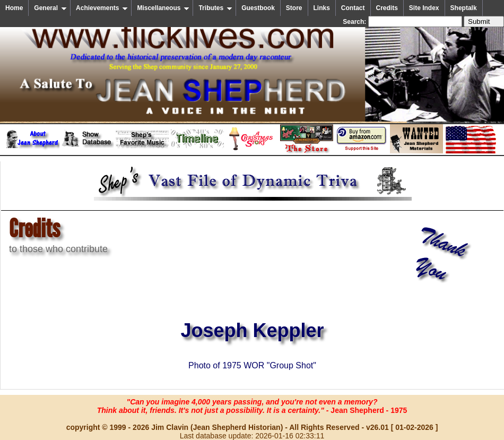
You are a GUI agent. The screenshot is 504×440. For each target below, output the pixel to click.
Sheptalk (464, 8)
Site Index (424, 8)
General (50, 8)
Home (14, 8)
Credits (387, 8)
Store (294, 8)
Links (322, 8)
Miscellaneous (163, 8)
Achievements (102, 8)
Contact (353, 8)
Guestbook (258, 8)
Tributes (215, 8)
